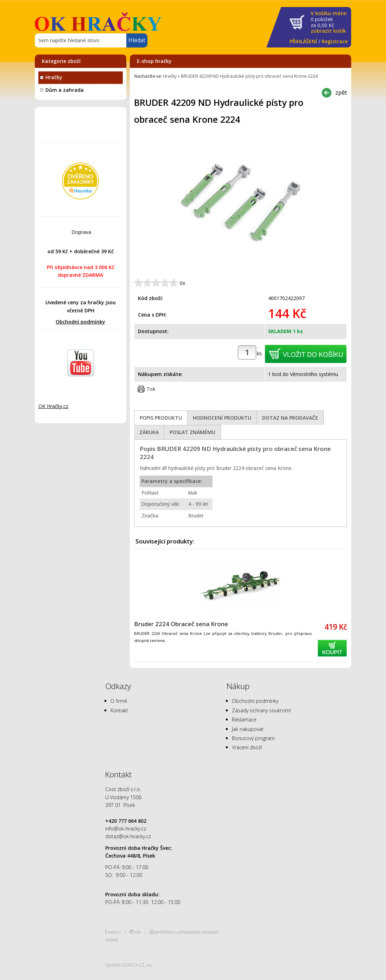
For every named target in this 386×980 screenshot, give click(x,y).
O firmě (119, 701)
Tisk (151, 389)
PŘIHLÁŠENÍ (303, 41)
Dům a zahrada (65, 90)
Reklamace (244, 720)
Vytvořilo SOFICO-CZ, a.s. (129, 965)
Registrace (335, 41)
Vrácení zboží (247, 747)
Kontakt (119, 710)
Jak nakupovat (248, 729)
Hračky (54, 77)
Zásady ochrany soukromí (261, 710)
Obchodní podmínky (80, 322)
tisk (138, 932)
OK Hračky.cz (53, 406)
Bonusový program (253, 738)
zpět (341, 92)
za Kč (329, 22)
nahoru (114, 932)
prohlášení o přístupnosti (178, 932)
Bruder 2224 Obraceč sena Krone (181, 624)
